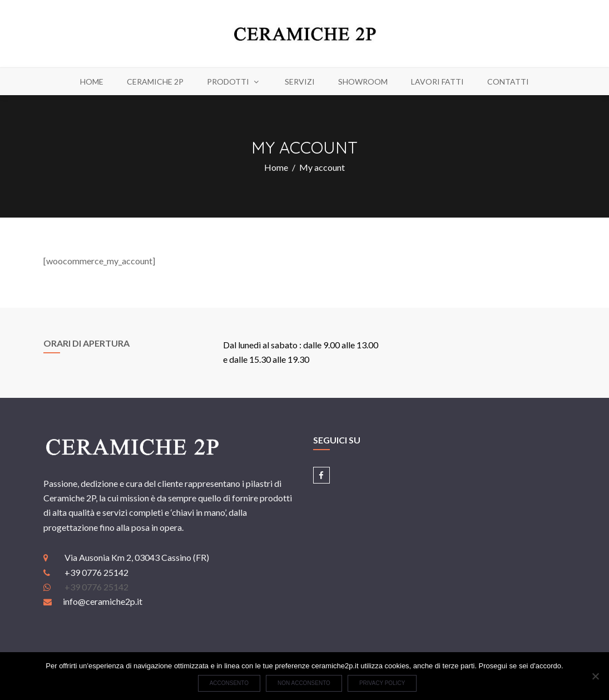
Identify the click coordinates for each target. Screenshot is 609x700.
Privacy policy (382, 683)
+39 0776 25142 (96, 587)
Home (276, 167)
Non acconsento (304, 683)
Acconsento (229, 683)
